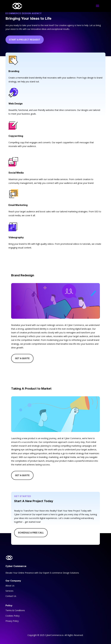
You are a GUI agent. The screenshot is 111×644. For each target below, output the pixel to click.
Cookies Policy (12, 616)
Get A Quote (22, 358)
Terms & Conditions (15, 610)
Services (9, 591)
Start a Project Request (25, 40)
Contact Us (11, 596)
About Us (10, 586)
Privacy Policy (12, 621)
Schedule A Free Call (31, 533)
